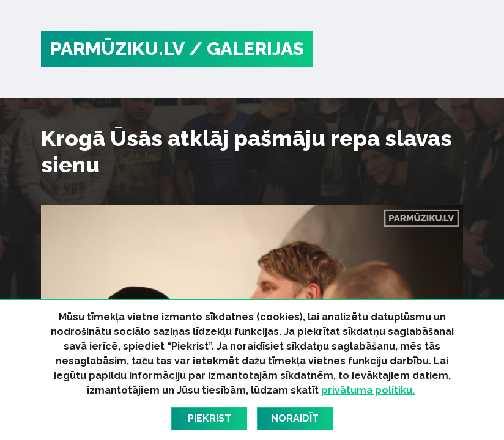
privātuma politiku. (368, 390)
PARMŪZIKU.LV (117, 49)
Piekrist (209, 418)
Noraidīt (295, 418)
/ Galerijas (246, 49)
